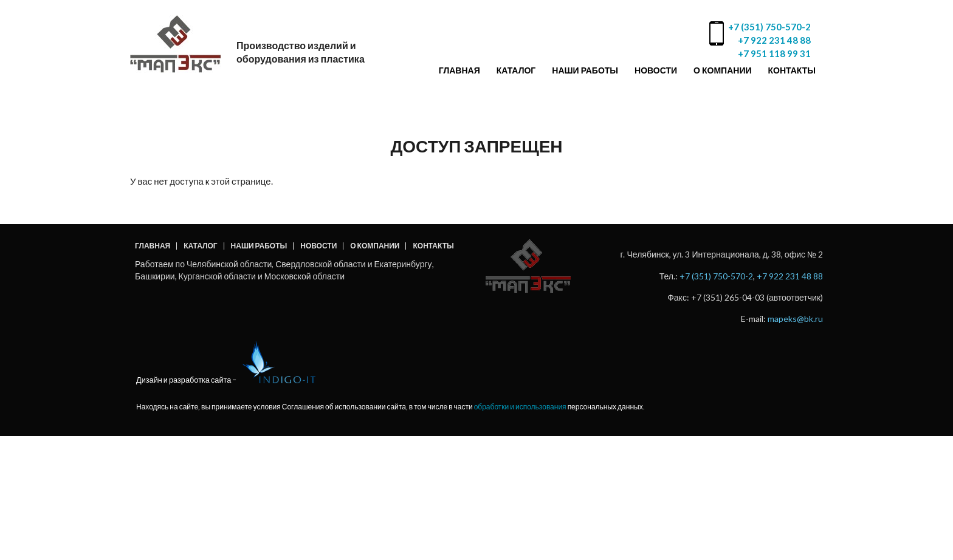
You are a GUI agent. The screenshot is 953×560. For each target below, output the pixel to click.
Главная (459, 70)
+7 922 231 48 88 (774, 40)
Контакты (792, 70)
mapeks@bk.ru (795, 319)
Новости (656, 70)
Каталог (516, 70)
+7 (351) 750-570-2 (769, 27)
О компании (722, 70)
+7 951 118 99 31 (774, 53)
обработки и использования (520, 407)
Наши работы (585, 70)
